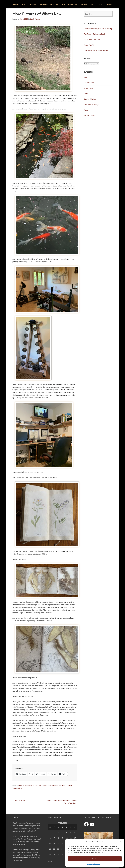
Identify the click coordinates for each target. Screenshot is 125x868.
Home (110, 4)
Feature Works (28, 785)
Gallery (32, 4)
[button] (121, 842)
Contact (101, 4)
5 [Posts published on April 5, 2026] (75, 833)
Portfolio (61, 4)
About (16, 4)
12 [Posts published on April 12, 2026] (75, 838)
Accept (95, 859)
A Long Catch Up (19, 800)
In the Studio (37, 785)
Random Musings (52, 785)
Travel (86, 110)
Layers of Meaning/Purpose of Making (98, 29)
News (44, 785)
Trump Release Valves (92, 39)
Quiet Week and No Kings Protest (96, 50)
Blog (24, 4)
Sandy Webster (35, 19)
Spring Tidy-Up (89, 45)
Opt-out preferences (94, 864)
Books (84, 4)
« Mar (50, 861)
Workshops (73, 4)
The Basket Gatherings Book (94, 34)
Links (92, 4)
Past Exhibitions (46, 4)
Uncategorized (17, 788)
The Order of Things (65, 785)
